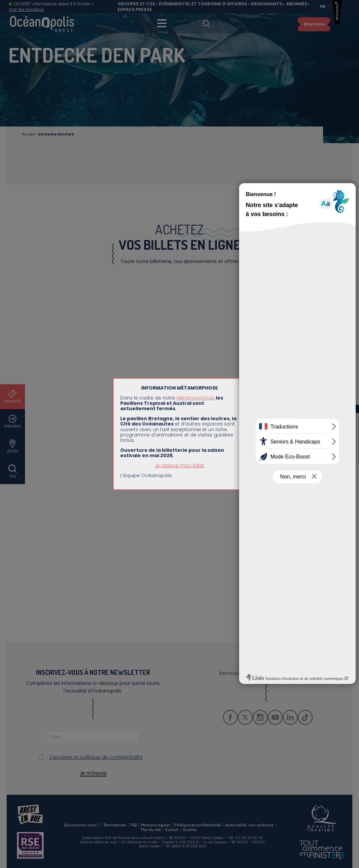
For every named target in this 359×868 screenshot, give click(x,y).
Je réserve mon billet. (180, 151)
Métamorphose (195, 84)
